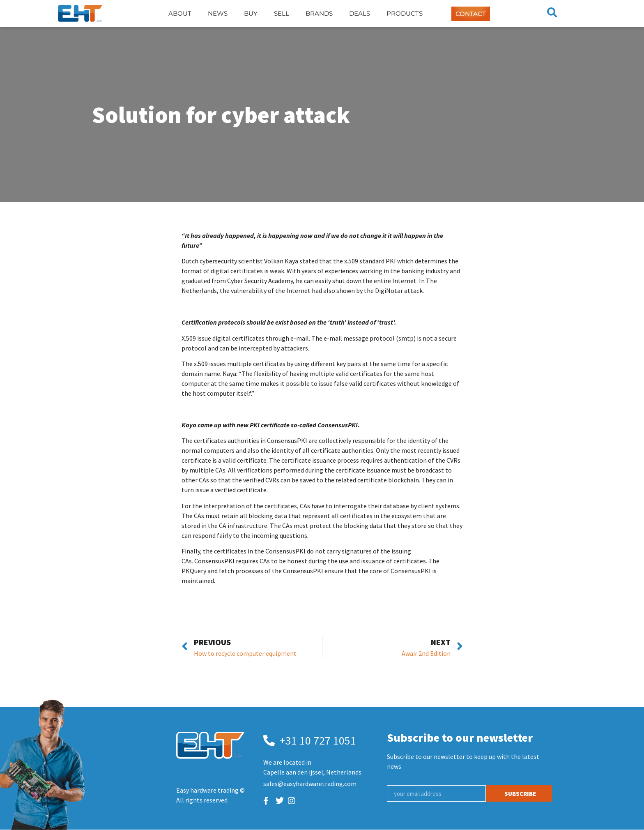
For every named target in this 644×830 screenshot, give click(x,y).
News (218, 13)
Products (405, 13)
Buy (251, 13)
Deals (360, 13)
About (180, 13)
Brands (319, 13)
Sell (282, 13)
